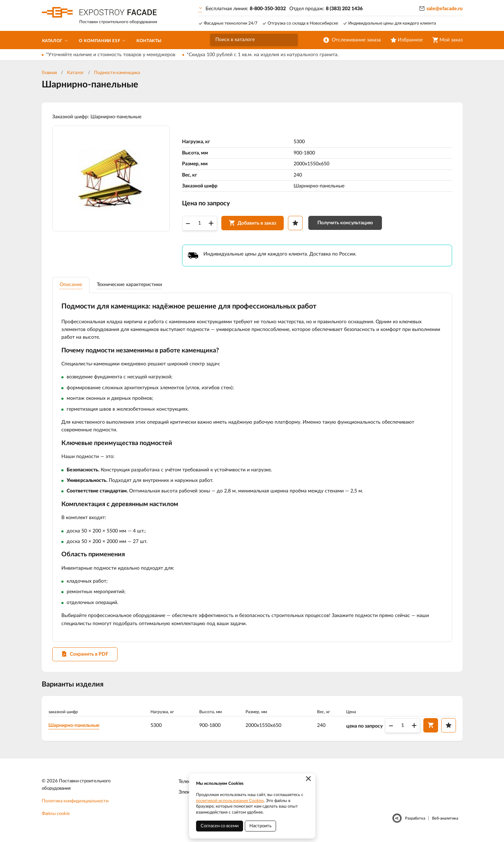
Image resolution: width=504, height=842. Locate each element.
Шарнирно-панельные (74, 725)
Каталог (75, 73)
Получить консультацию (345, 223)
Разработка (415, 818)
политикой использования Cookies (230, 801)
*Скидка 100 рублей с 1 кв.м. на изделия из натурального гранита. (263, 55)
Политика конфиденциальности (75, 801)
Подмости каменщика (117, 73)
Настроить (260, 826)
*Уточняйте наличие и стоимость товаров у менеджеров (111, 55)
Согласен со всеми (220, 826)
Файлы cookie (56, 814)
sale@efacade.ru (445, 9)
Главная (49, 73)
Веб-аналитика (445, 818)
